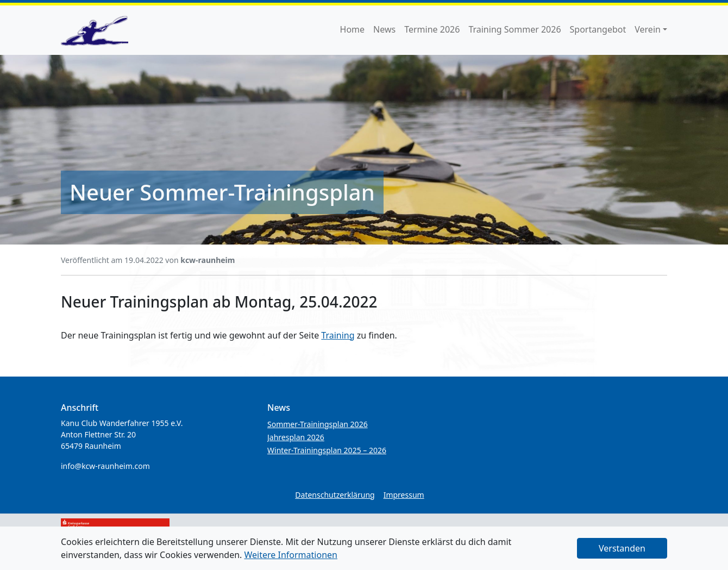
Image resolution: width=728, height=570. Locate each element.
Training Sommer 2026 (514, 29)
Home (353, 29)
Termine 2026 (432, 29)
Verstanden (622, 548)
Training (338, 335)
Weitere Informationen (291, 555)
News (384, 29)
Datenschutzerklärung (335, 495)
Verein (648, 29)
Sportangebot (598, 29)
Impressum (404, 495)
